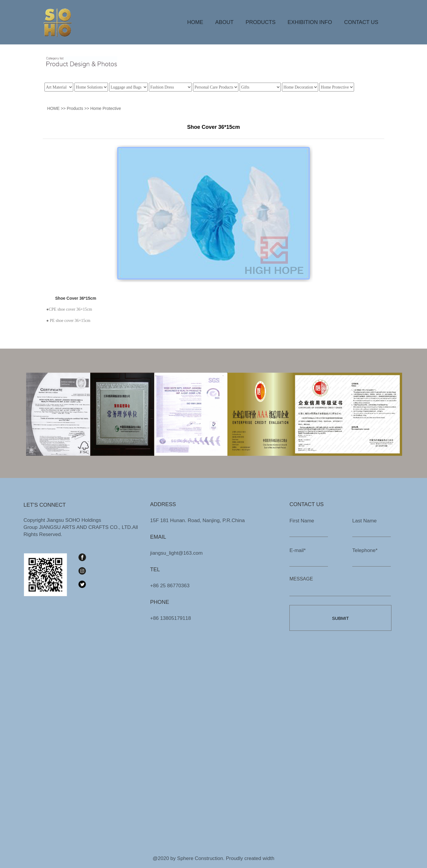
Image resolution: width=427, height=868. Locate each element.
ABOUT (224, 22)
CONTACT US (361, 22)
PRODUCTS (260, 22)
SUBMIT (341, 618)
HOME (195, 22)
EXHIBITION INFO (310, 22)
